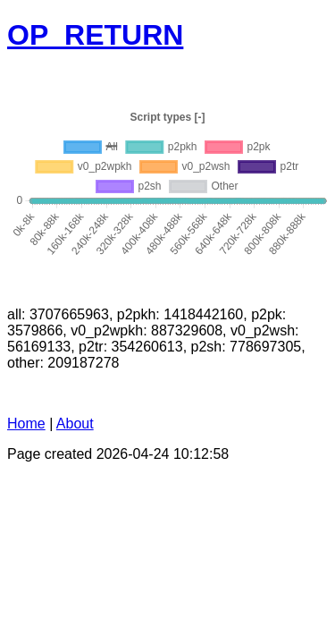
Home (26, 424)
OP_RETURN (95, 35)
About (75, 424)
